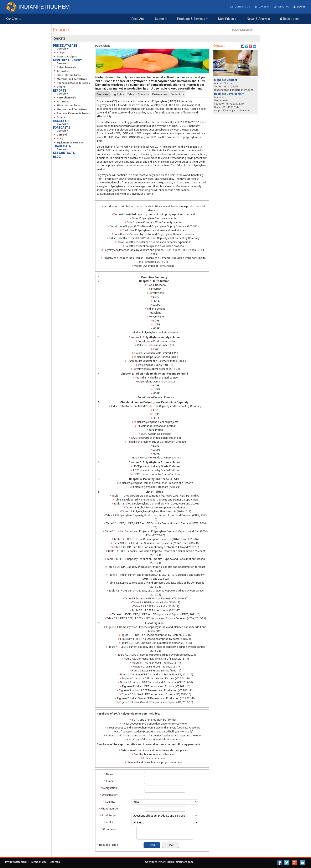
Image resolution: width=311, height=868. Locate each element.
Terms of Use (39, 862)
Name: (109, 774)
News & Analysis (258, 19)
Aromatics (61, 71)
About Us (281, 7)
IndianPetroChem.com (180, 862)
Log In (299, 7)
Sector (161, 19)
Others (59, 87)
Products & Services (193, 19)
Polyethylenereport (243, 29)
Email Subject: (109, 815)
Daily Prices (227, 19)
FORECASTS (62, 127)
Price (58, 138)
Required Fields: (108, 845)
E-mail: (109, 781)
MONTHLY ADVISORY (67, 60)
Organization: (109, 795)
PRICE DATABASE (65, 45)
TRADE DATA (62, 146)
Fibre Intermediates (67, 75)
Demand (60, 134)
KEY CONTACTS (64, 153)
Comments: (109, 829)
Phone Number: (109, 808)
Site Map (55, 862)
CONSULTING (62, 121)
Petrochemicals (65, 67)
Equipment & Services (69, 142)
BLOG (57, 157)
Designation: (109, 788)
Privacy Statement (16, 862)
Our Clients (14, 19)
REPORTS (60, 90)
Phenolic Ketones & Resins (72, 83)
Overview (63, 49)
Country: (109, 801)
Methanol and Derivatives (70, 79)
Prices (59, 52)
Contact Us (239, 7)
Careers (260, 7)
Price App (138, 19)
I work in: (109, 822)
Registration (290, 19)
